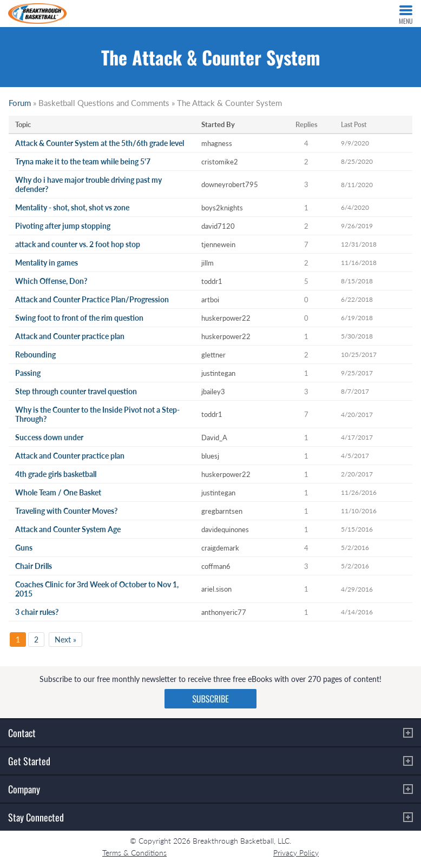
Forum (20, 103)
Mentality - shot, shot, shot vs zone (72, 207)
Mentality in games (47, 263)
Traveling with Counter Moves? (66, 511)
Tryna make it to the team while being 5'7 (83, 161)
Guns (24, 548)
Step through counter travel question (76, 391)
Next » (65, 640)
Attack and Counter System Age (68, 529)
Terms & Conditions (134, 853)
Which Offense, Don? (51, 281)
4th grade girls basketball (56, 474)
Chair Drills (34, 566)
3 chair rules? (37, 612)
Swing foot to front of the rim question (79, 318)
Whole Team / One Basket (58, 492)
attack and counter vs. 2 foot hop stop (78, 244)
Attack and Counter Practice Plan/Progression (92, 299)
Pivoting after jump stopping (63, 226)
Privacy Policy (296, 853)
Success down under (49, 437)
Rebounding (35, 355)
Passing (28, 373)
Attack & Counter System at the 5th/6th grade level (100, 143)
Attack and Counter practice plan (70, 336)
